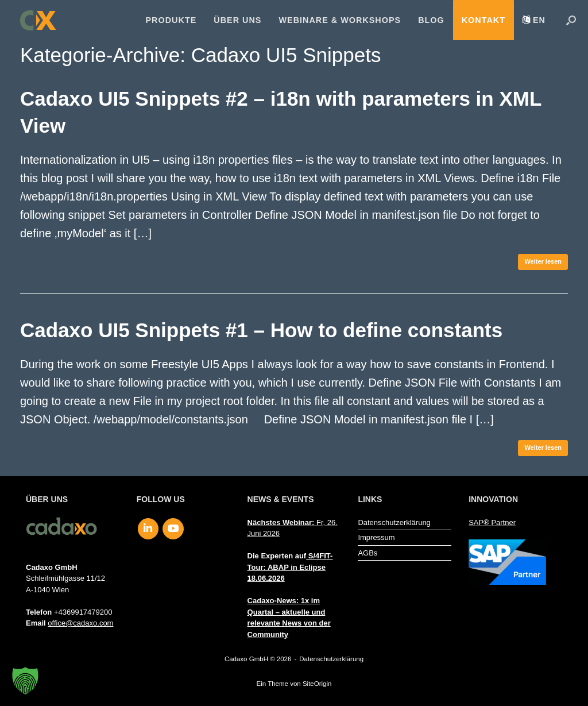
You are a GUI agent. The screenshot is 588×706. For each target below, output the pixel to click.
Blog (431, 20)
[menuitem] (534, 20)
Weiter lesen (543, 261)
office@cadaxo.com (80, 623)
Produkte (171, 20)
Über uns (237, 20)
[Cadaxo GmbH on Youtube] (173, 529)
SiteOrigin (317, 684)
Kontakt (483, 20)
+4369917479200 (83, 612)
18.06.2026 (266, 578)
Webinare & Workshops (340, 20)
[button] (571, 20)
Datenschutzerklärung (394, 522)
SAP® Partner (492, 522)
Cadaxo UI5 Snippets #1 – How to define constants (261, 330)
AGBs (367, 553)
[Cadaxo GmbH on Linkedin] (148, 529)
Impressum (376, 537)
